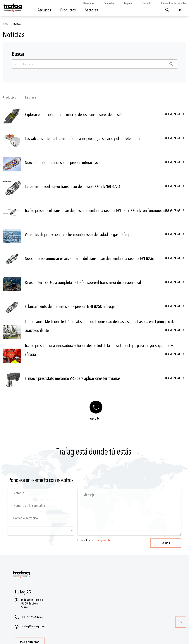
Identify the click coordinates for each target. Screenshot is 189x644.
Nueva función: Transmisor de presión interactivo (61, 163)
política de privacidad (101, 540)
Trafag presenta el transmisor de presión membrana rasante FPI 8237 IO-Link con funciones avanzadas (102, 211)
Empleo (128, 3)
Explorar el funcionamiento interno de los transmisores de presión (74, 115)
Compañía (109, 3)
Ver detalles (173, 114)
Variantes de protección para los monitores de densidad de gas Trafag (77, 235)
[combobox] (94, 64)
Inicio (6, 24)
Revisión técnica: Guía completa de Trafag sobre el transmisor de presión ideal (83, 283)
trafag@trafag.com (33, 626)
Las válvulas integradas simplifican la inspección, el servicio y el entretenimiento (85, 139)
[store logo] (13, 9)
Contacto (146, 3)
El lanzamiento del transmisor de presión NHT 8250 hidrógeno (72, 307)
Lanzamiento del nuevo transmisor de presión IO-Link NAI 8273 (72, 187)
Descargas (89, 3)
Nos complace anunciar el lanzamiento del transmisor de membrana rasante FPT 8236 (89, 259)
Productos (9, 98)
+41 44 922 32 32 (32, 617)
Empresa (31, 98)
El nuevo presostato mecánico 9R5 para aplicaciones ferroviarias (73, 379)
